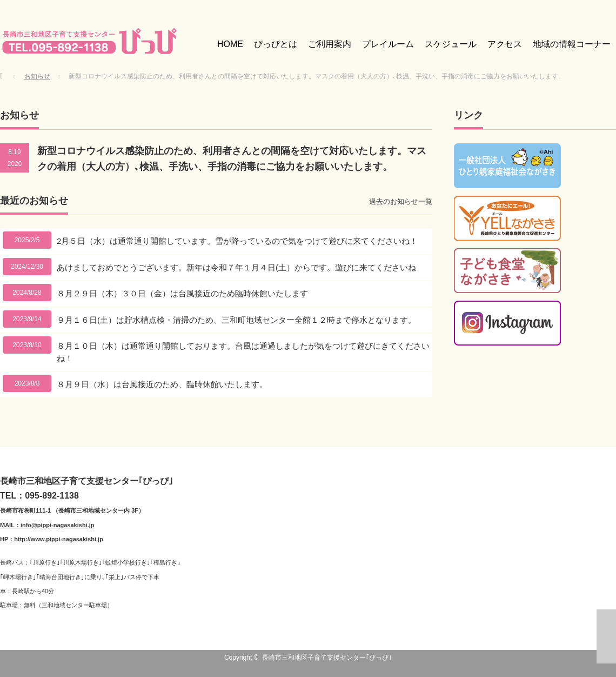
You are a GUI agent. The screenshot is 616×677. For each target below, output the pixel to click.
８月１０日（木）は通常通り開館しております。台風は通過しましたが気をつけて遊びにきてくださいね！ (243, 352)
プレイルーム (388, 44)
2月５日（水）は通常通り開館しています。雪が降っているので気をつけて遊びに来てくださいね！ (237, 241)
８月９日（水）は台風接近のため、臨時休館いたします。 (162, 384)
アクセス (505, 44)
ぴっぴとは (276, 44)
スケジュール (451, 44)
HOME (230, 44)
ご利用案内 (330, 44)
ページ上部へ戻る (606, 636)
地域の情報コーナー (572, 44)
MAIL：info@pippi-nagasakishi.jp (47, 525)
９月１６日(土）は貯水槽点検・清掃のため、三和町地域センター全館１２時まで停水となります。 (236, 320)
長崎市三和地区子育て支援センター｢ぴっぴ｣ (327, 658)
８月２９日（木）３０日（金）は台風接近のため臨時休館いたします (182, 293)
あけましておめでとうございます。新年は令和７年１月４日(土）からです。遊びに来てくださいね (236, 267)
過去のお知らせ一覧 (401, 201)
